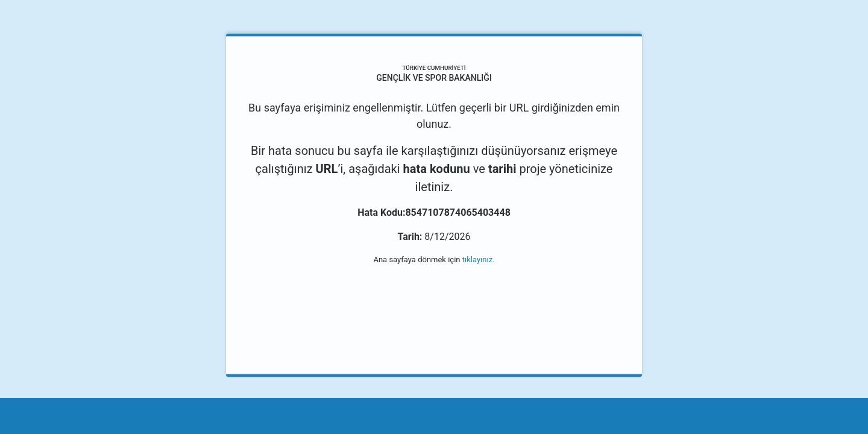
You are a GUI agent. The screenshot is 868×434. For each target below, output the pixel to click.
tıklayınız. (479, 259)
